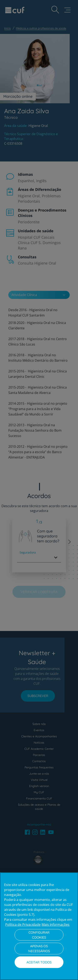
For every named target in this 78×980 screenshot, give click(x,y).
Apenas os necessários (39, 949)
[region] (39, 926)
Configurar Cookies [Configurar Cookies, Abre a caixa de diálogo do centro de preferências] (39, 935)
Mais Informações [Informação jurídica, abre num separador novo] (56, 925)
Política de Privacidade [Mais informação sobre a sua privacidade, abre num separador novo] (23, 925)
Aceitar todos (39, 962)
